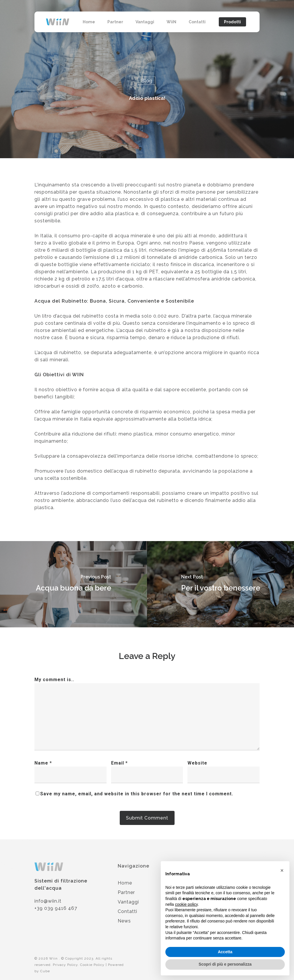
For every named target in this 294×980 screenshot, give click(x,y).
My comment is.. (54, 680)
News (124, 921)
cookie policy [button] (186, 904)
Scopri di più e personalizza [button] (225, 964)
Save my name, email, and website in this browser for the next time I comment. (137, 794)
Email (119, 763)
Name (43, 763)
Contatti (127, 911)
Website (197, 763)
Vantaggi (128, 902)
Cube (45, 971)
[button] (282, 870)
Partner (126, 892)
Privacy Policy (65, 965)
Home (125, 883)
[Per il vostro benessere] (220, 584)
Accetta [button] (225, 952)
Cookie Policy (92, 965)
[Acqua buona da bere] (73, 584)
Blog (147, 81)
